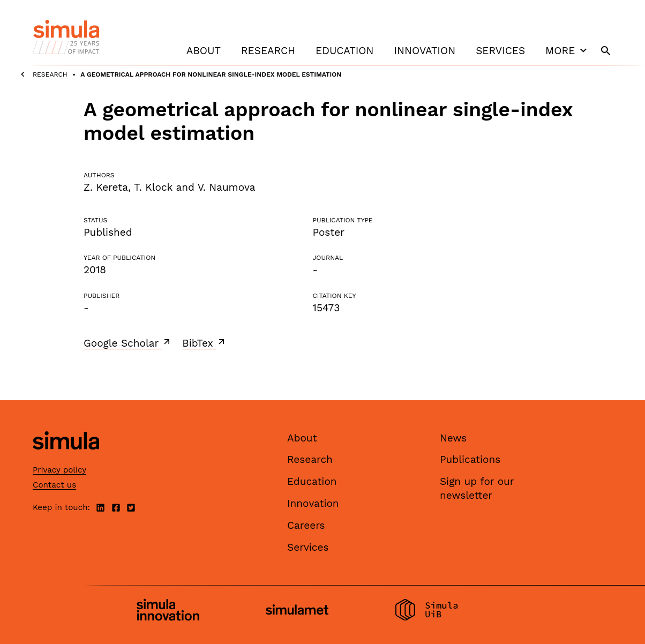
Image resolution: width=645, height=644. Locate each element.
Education (344, 51)
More (567, 50)
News (453, 438)
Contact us (54, 485)
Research (268, 51)
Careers (306, 525)
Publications (470, 459)
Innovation (425, 51)
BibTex (204, 343)
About (204, 51)
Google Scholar (128, 343)
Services (500, 51)
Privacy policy (59, 470)
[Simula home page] (66, 458)
